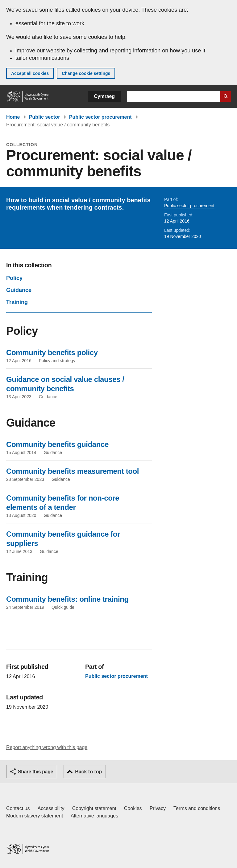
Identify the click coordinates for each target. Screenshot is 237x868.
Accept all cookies (30, 73)
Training (17, 302)
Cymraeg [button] (104, 96)
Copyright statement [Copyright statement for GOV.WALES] (94, 808)
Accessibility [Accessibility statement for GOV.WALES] (51, 808)
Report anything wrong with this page (47, 747)
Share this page (35, 772)
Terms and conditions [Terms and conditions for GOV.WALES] (197, 808)
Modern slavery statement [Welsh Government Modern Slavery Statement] (35, 816)
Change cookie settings (86, 73)
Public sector (44, 117)
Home (13, 117)
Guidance (19, 290)
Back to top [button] (88, 772)
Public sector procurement (100, 117)
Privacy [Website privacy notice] (158, 808)
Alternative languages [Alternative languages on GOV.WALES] (94, 816)
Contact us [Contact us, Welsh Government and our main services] (18, 808)
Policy (14, 278)
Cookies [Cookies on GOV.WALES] (133, 808)
